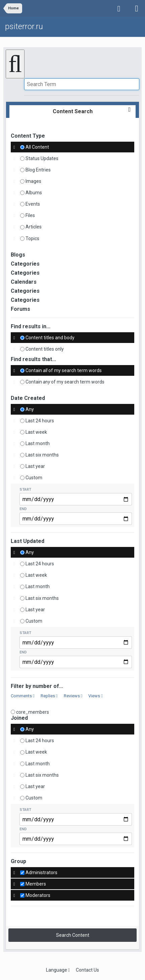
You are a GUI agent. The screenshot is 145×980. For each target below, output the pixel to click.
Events (33, 204)
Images (33, 181)
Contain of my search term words (64, 370)
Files (30, 215)
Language (58, 970)
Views (95, 696)
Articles (34, 227)
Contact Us (87, 970)
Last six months (42, 455)
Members (36, 884)
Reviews (73, 696)
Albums (34, 193)
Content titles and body (50, 338)
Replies (49, 696)
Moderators (38, 895)
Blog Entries (38, 170)
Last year (35, 466)
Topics (32, 238)
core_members (33, 712)
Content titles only (45, 349)
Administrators (41, 872)
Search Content (73, 935)
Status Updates (42, 158)
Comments (23, 696)
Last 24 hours (40, 421)
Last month (38, 443)
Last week (36, 432)
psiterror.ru (24, 26)
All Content (37, 147)
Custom (34, 478)
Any (30, 409)
